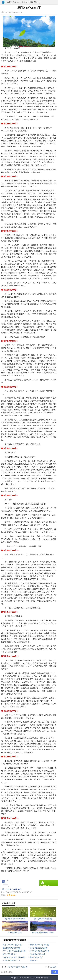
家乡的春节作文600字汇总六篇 (18, 967)
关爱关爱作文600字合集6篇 (39, 945)
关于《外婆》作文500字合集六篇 (14, 951)
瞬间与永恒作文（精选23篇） (13, 945)
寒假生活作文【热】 (37, 957)
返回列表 (53, 967)
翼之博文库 (26, 978)
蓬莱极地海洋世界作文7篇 (12, 948)
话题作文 (25, 2)
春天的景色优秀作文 (10, 954)
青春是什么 (34, 960)
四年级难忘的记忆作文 (38, 954)
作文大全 (16, 2)
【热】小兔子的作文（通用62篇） (14, 957)
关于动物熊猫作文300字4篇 (39, 951)
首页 (9, 2)
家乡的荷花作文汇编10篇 (38, 948)
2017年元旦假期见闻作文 (11, 960)
